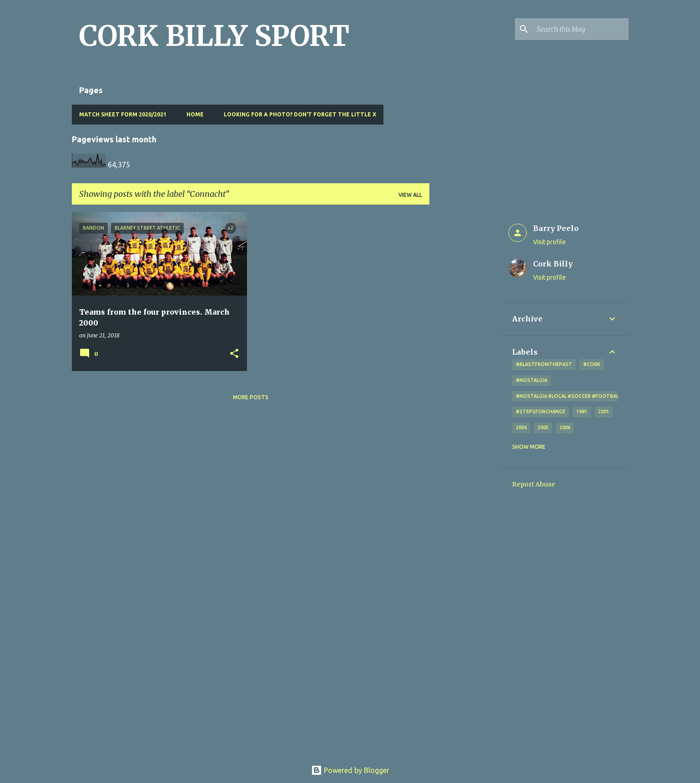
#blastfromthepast (544, 364)
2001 (604, 412)
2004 (521, 427)
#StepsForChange (541, 412)
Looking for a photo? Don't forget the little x (300, 114)
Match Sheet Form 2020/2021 (123, 114)
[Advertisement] (465, 348)
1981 (582, 412)
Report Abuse (534, 484)
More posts (251, 397)
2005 (543, 427)
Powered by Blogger (350, 770)
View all (410, 195)
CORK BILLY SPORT (214, 36)
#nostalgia (531, 380)
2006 (565, 427)
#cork (592, 364)
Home (195, 114)
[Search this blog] (581, 29)
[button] (234, 354)
